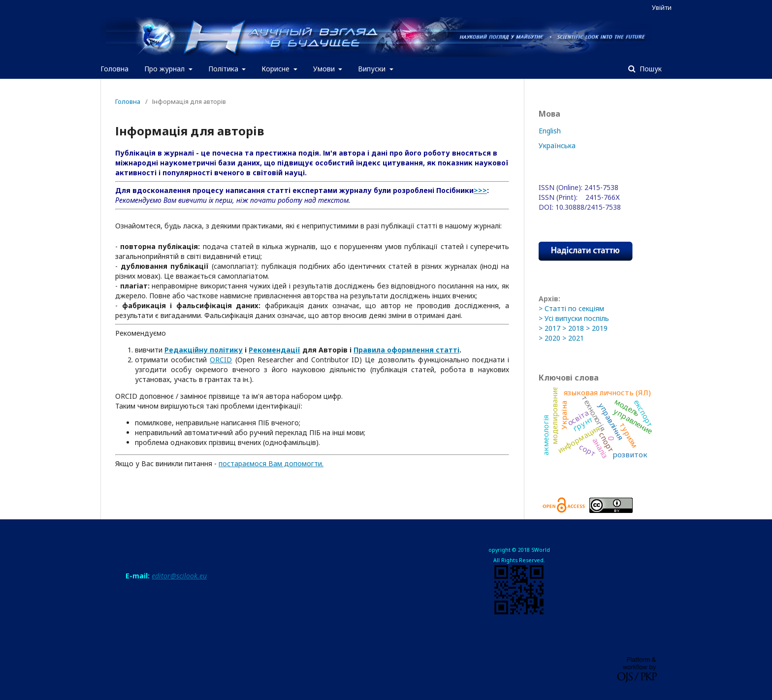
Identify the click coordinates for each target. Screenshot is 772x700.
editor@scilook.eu (179, 576)
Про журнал (165, 69)
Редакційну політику (204, 350)
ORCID (221, 360)
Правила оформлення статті (406, 350)
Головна (114, 69)
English (550, 131)
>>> (480, 190)
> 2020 (549, 338)
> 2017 (549, 328)
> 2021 (573, 338)
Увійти (662, 7)
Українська (557, 145)
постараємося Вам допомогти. (271, 463)
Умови (325, 69)
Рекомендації (274, 350)
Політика (224, 69)
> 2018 (573, 328)
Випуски (373, 69)
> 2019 (597, 328)
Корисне (276, 69)
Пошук (650, 69)
